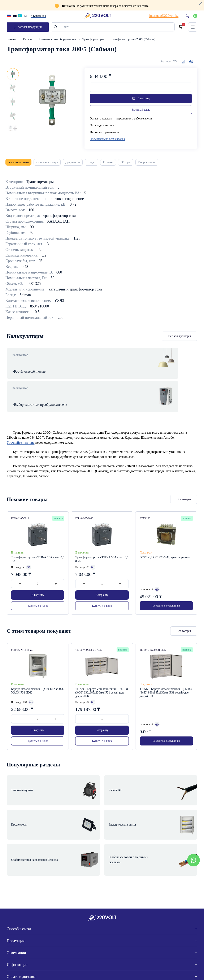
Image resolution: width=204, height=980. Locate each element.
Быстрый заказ (141, 112)
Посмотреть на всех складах (107, 141)
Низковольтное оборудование (58, 42)
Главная (12, 42)
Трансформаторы (93, 42)
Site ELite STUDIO (182, 972)
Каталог (28, 42)
